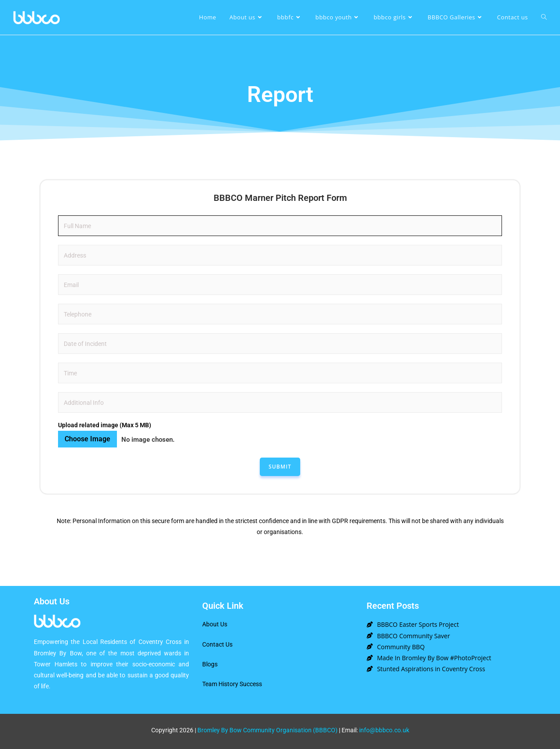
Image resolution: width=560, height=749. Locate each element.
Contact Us (217, 644)
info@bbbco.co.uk (384, 730)
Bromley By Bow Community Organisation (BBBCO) (267, 730)
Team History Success (232, 684)
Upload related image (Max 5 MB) (105, 425)
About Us (215, 624)
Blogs (210, 664)
